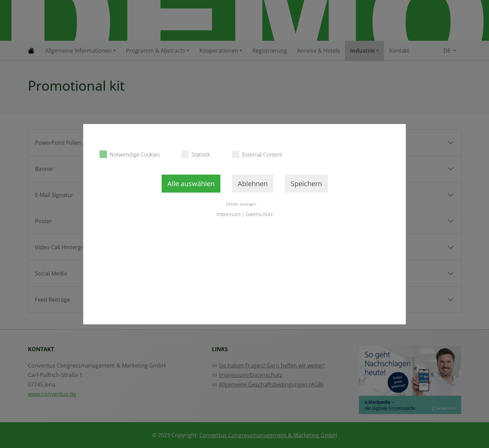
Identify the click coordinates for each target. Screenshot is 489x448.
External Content (257, 154)
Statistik (196, 154)
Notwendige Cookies (130, 154)
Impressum (228, 214)
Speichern (306, 184)
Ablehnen (253, 184)
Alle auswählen (191, 184)
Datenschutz (259, 214)
